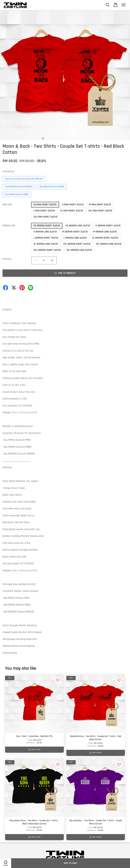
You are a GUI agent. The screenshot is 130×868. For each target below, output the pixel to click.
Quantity (7, 259)
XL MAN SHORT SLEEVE (72, 211)
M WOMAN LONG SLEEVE (105, 232)
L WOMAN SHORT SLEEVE (46, 238)
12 (80, 138)
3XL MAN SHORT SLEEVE (46, 217)
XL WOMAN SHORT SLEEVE (105, 238)
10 (73, 138)
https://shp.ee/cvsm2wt (24, 412)
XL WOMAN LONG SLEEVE (46, 244)
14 (87, 138)
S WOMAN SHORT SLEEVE (108, 226)
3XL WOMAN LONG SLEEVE (79, 250)
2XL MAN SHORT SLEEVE (100, 211)
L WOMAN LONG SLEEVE (75, 238)
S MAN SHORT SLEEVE (73, 205)
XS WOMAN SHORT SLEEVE (47, 226)
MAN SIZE (7, 205)
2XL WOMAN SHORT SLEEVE (77, 244)
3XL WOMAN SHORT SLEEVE (47, 250)
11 (77, 138)
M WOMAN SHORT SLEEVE (75, 232)
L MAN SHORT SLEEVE (44, 211)
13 (84, 138)
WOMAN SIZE (9, 226)
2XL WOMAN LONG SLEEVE (109, 244)
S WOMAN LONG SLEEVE (45, 232)
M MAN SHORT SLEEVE (100, 205)
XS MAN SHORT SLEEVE (45, 205)
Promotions (9, 172)
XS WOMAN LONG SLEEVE (78, 226)
